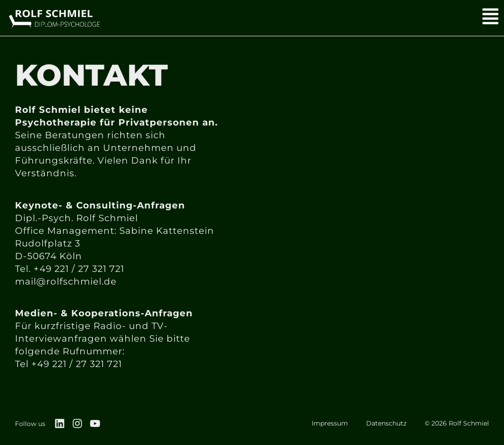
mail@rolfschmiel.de (66, 281)
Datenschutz (386, 423)
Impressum (330, 423)
